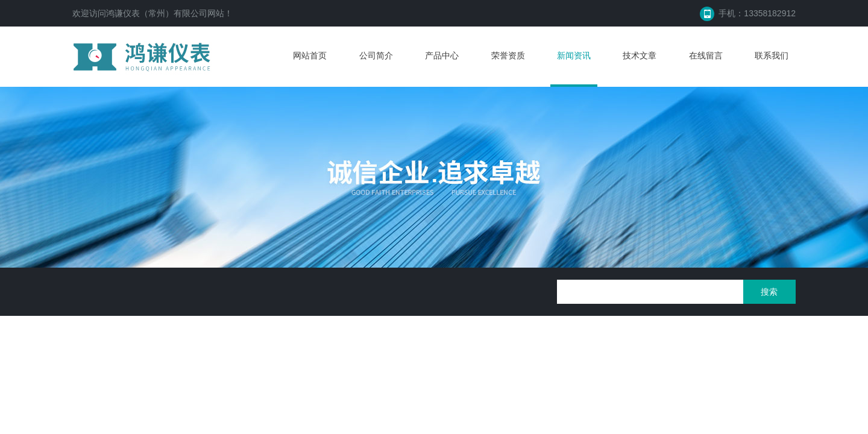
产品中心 (442, 55)
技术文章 (640, 55)
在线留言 (706, 55)
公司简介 (376, 55)
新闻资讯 (574, 55)
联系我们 (772, 55)
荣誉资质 (508, 55)
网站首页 (310, 55)
